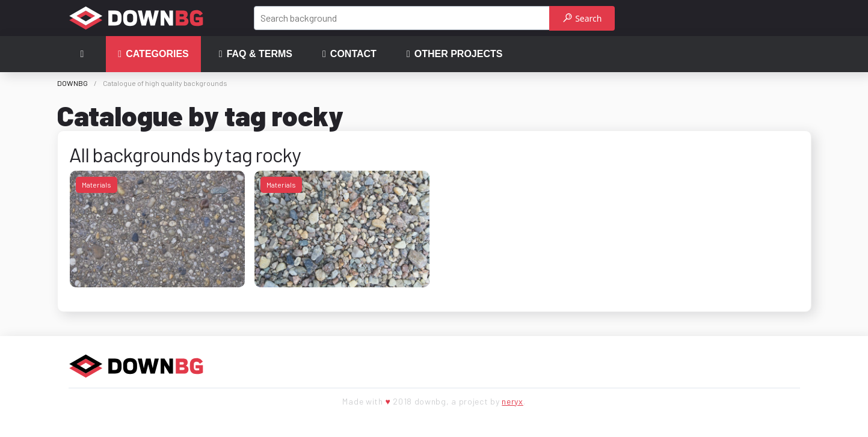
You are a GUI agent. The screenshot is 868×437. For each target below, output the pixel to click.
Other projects (455, 54)
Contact (349, 54)
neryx (512, 401)
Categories (153, 54)
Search (583, 18)
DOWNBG (72, 83)
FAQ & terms (256, 54)
